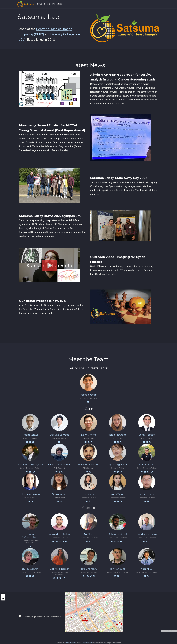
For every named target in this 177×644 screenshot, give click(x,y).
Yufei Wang (118, 494)
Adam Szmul (30, 435)
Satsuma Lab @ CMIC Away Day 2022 (119, 178)
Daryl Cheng (89, 435)
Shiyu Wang (59, 494)
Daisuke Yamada (59, 435)
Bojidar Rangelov (147, 534)
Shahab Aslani (147, 464)
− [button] (3, 599)
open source (88, 643)
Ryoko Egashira (118, 464)
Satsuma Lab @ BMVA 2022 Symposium (50, 216)
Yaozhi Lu (147, 569)
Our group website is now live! (43, 301)
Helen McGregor (118, 435)
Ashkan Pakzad (118, 534)
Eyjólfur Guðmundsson (30, 536)
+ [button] (3, 595)
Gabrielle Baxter (59, 569)
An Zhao (88, 534)
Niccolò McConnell (59, 464)
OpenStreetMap (172, 631)
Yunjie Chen (147, 494)
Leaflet (164, 631)
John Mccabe (147, 435)
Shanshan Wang (30, 494)
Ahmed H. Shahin (59, 534)
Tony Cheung (118, 569)
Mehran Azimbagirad (30, 464)
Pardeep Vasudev (89, 464)
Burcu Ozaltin (30, 569)
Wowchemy (70, 643)
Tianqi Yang (88, 494)
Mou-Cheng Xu (88, 569)
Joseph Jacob (89, 395)
